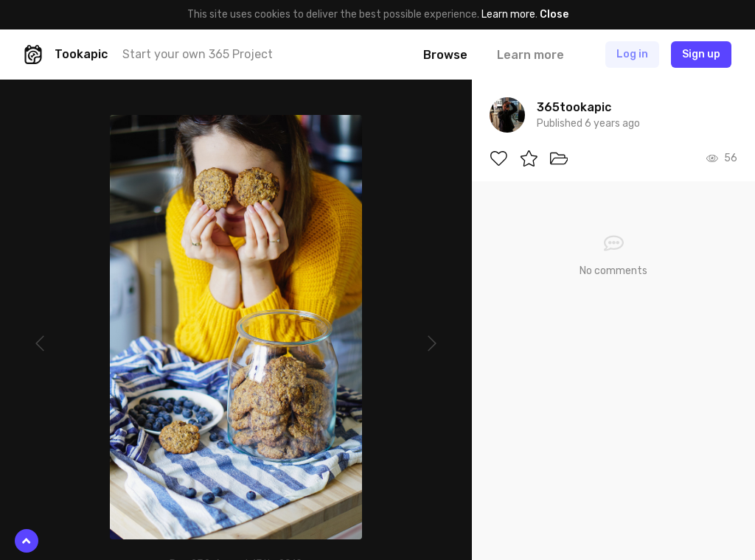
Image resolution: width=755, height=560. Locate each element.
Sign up (701, 54)
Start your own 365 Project (198, 54)
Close (554, 14)
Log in (632, 54)
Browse (445, 55)
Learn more (508, 14)
